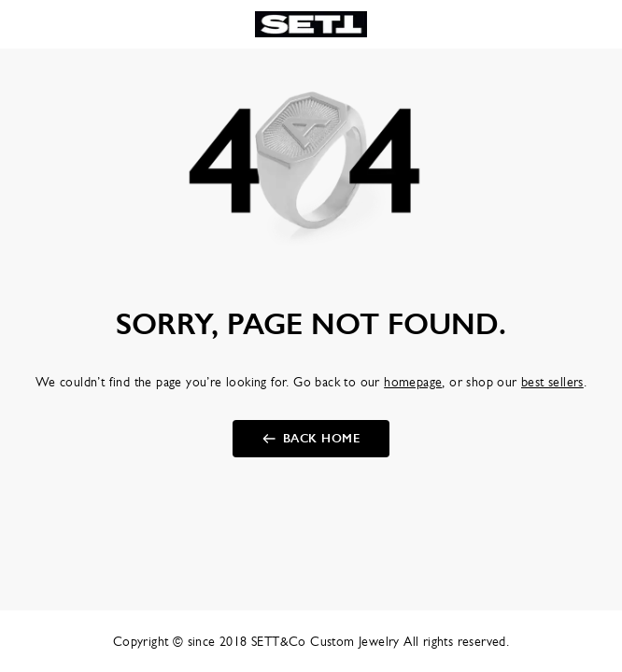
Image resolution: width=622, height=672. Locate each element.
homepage (413, 382)
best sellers (552, 382)
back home (322, 439)
